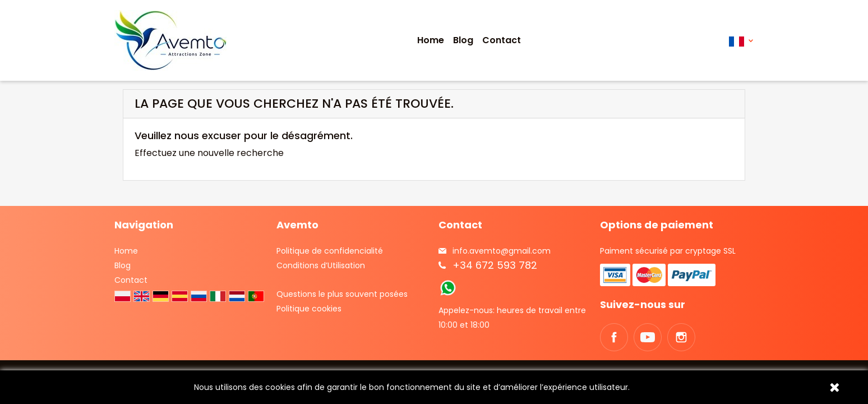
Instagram (681, 337)
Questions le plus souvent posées (342, 294)
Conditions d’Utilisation (321, 265)
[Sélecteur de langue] (741, 41)
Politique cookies (309, 309)
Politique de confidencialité (330, 251)
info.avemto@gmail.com (502, 251)
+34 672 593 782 (495, 265)
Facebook (614, 337)
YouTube (648, 337)
